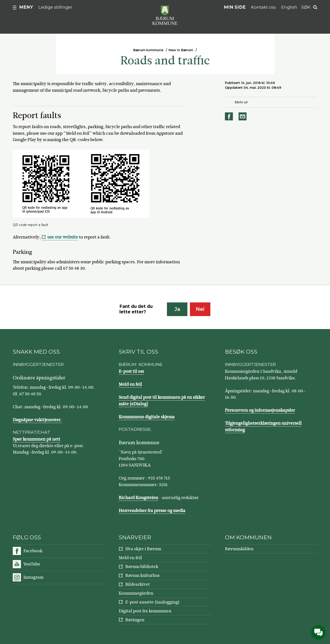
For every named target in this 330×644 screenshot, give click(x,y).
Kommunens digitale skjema (147, 417)
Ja (177, 309)
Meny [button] (26, 7)
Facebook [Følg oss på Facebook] (33, 551)
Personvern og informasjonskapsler (260, 410)
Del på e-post (243, 116)
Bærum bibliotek (142, 567)
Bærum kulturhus (142, 575)
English (289, 7)
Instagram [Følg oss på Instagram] (33, 577)
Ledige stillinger (55, 7)
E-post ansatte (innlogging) (152, 602)
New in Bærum (181, 50)
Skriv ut (241, 102)
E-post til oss (131, 371)
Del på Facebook (230, 116)
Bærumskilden (239, 549)
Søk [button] (306, 7)
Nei (200, 309)
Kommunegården (136, 593)
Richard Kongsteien (138, 498)
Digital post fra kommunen (145, 611)
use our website (63, 237)
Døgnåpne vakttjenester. (37, 420)
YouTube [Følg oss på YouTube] (32, 564)
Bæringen (135, 620)
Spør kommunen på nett (37, 439)
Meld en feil (130, 384)
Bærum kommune (148, 50)
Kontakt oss (263, 7)
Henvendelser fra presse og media (152, 511)
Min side (235, 7)
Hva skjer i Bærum (143, 549)
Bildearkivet (138, 584)
